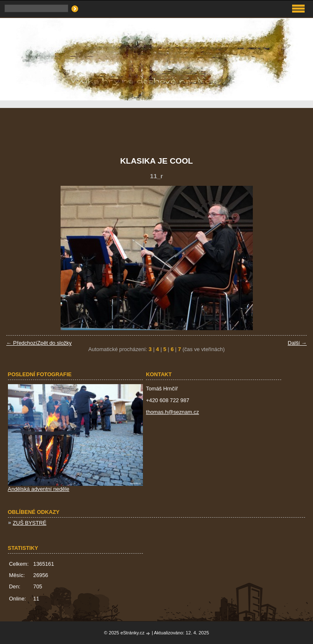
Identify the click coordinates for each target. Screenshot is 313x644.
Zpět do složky (55, 343)
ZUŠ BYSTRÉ (30, 523)
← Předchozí (22, 343)
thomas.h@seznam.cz (172, 412)
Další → (297, 343)
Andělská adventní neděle (39, 489)
